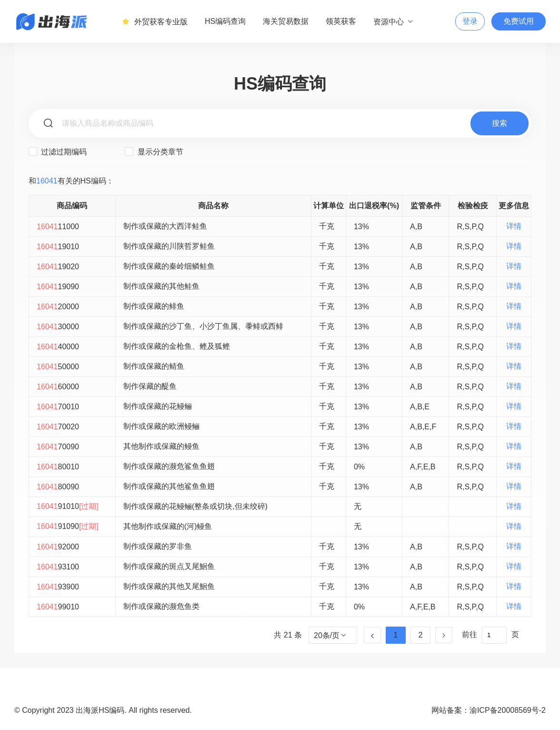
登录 (470, 21)
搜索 (500, 123)
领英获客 (341, 21)
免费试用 (519, 21)
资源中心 (394, 21)
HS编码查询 (225, 21)
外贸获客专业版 (155, 21)
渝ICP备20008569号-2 (508, 710)
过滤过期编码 (58, 152)
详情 (514, 226)
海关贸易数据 (286, 21)
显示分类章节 (154, 152)
